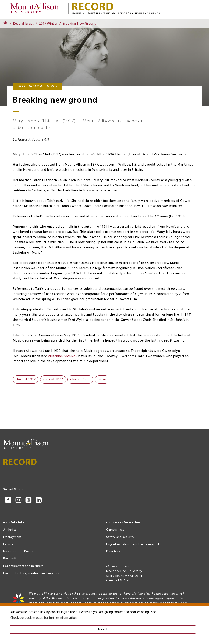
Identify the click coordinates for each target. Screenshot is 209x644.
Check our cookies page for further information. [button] (44, 618)
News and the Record (19, 552)
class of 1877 (53, 379)
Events (8, 544)
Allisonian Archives (62, 356)
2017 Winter (48, 24)
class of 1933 (80, 379)
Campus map (115, 530)
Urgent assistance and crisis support (133, 544)
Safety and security (120, 537)
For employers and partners (23, 566)
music (102, 379)
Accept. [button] (103, 629)
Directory (113, 552)
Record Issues (23, 24)
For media (10, 559)
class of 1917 (26, 379)
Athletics (10, 530)
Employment (12, 537)
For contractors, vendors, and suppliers (32, 573)
